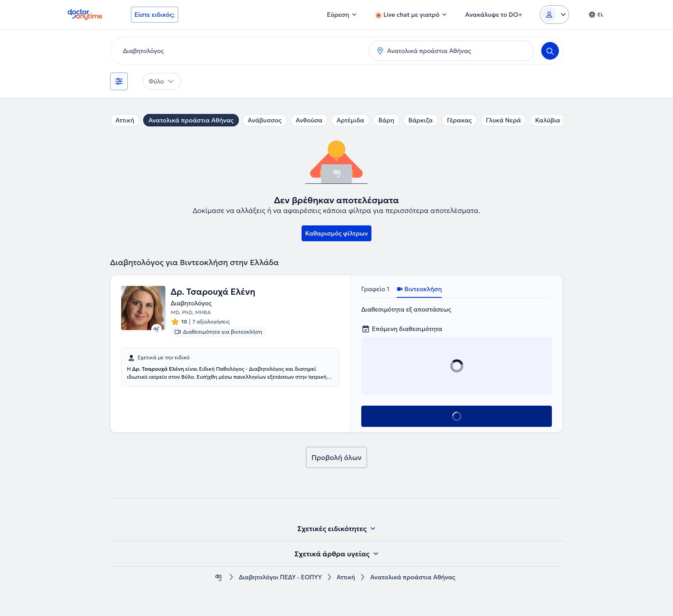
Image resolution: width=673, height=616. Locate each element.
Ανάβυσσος (265, 120)
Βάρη (386, 120)
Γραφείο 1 (375, 289)
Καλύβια (548, 120)
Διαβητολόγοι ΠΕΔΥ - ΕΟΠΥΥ (280, 577)
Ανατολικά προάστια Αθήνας (191, 120)
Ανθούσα (309, 120)
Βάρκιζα (421, 120)
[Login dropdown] (554, 15)
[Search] (550, 51)
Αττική (125, 120)
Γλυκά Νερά (504, 120)
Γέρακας (459, 120)
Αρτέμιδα (350, 120)
